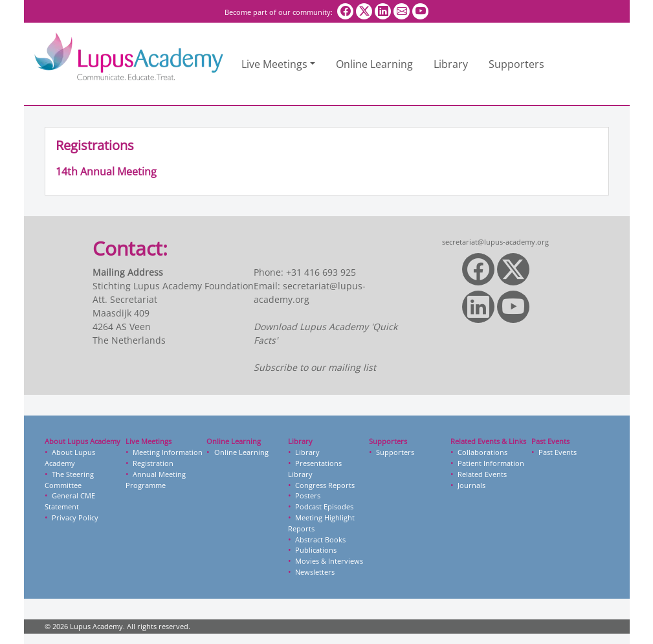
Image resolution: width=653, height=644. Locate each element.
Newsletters (315, 572)
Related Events (482, 474)
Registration (153, 463)
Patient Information (491, 463)
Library (451, 64)
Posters (308, 495)
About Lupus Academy (70, 458)
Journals (471, 485)
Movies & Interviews (329, 561)
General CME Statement (70, 501)
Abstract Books (320, 539)
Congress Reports (325, 485)
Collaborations (482, 452)
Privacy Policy (75, 517)
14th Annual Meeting (106, 172)
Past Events (558, 452)
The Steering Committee (69, 480)
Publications (316, 550)
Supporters (516, 64)
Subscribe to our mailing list (315, 367)
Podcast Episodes (324, 506)
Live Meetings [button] (274, 64)
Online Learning (374, 64)
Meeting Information (168, 452)
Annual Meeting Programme (156, 480)
